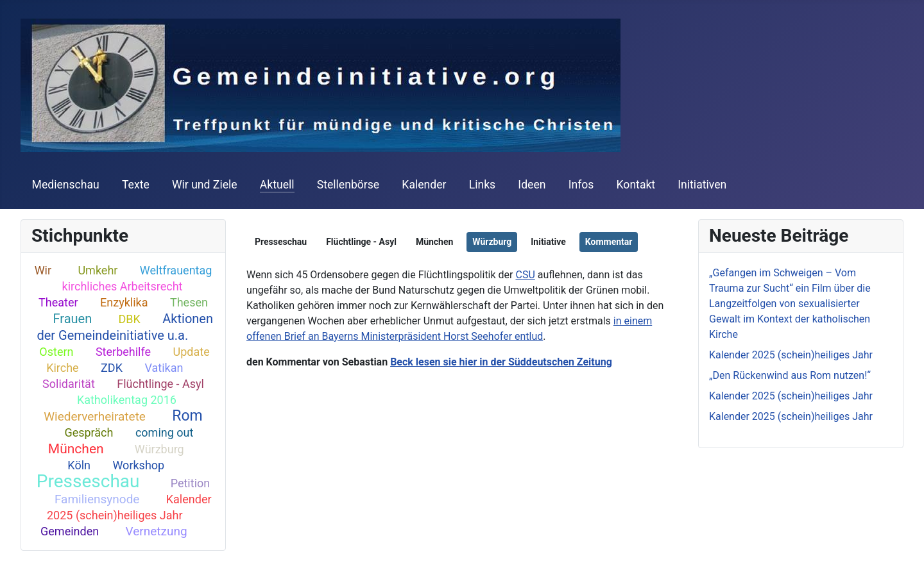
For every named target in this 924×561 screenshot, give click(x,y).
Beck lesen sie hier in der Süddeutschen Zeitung (501, 362)
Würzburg (159, 449)
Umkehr (98, 270)
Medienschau (66, 185)
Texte (136, 185)
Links (482, 185)
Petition (191, 483)
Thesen (189, 302)
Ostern (56, 352)
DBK (130, 319)
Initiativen (702, 185)
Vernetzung (157, 531)
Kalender (424, 185)
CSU (525, 275)
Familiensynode (97, 499)
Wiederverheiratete (95, 416)
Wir (43, 270)
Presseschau (88, 481)
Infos (581, 185)
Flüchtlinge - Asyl (160, 384)
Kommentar (609, 242)
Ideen (532, 185)
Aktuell (277, 185)
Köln (79, 465)
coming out (164, 432)
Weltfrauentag (176, 270)
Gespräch (89, 432)
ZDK (112, 368)
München (76, 449)
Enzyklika (124, 302)
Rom (187, 416)
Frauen (72, 319)
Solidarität (69, 384)
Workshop (138, 465)
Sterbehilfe (123, 352)
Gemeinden (70, 531)
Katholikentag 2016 (127, 400)
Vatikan (164, 368)
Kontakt (636, 185)
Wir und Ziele (205, 185)
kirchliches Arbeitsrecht (123, 286)
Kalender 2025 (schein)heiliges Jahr (129, 507)
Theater (58, 302)
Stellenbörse (348, 185)
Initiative (548, 242)
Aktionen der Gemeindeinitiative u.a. (125, 327)
